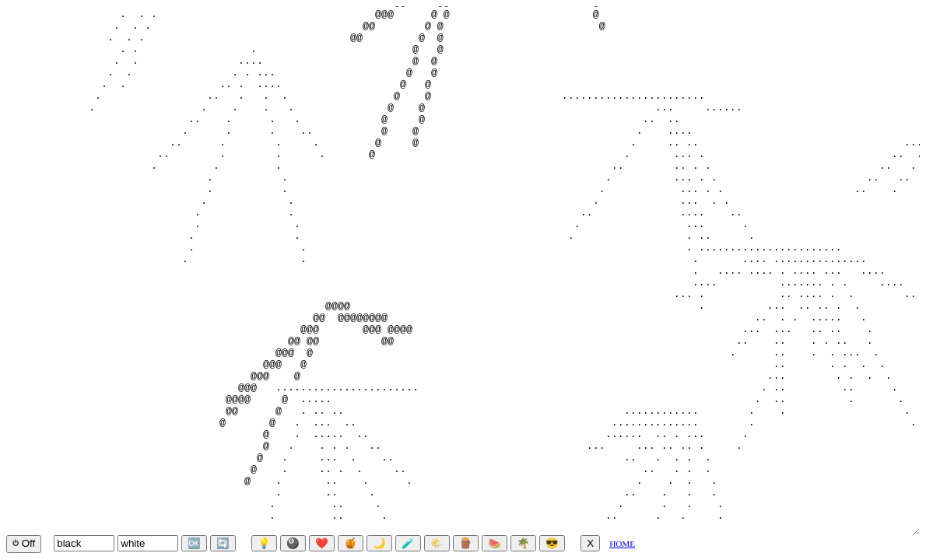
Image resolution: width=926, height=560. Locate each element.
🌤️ (437, 543)
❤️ (322, 543)
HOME (622, 544)
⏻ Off (24, 543)
